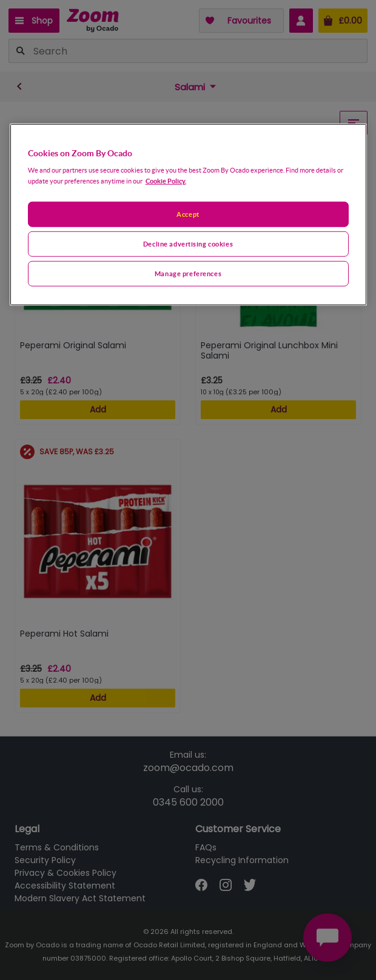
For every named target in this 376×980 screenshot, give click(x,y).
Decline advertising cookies (188, 244)
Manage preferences (188, 273)
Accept (188, 214)
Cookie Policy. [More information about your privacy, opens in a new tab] (166, 181)
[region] (188, 214)
